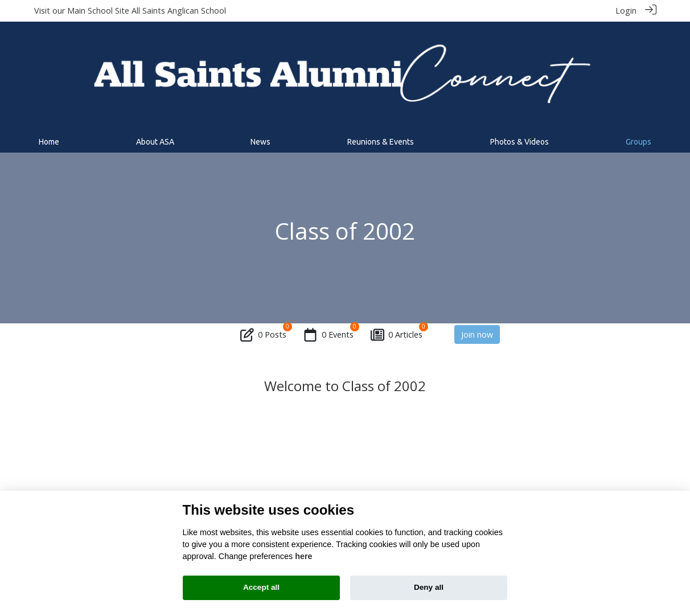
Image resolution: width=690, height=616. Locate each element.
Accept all (261, 587)
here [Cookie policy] (303, 556)
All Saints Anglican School (179, 11)
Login (626, 11)
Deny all (429, 587)
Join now (477, 334)
